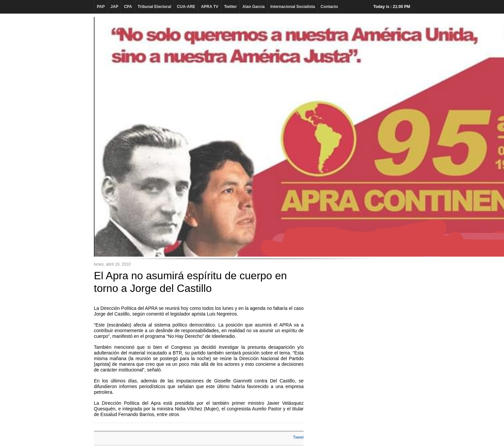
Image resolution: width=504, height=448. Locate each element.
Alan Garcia (253, 7)
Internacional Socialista (293, 7)
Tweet (298, 437)
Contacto (329, 7)
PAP (101, 7)
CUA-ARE (186, 7)
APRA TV (210, 7)
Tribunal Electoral (155, 7)
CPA (128, 7)
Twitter (230, 7)
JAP (114, 7)
